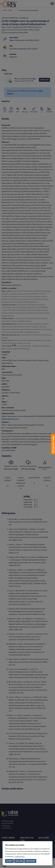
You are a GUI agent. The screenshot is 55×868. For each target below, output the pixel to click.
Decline (19, 861)
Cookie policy (19, 857)
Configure (30, 861)
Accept (9, 861)
